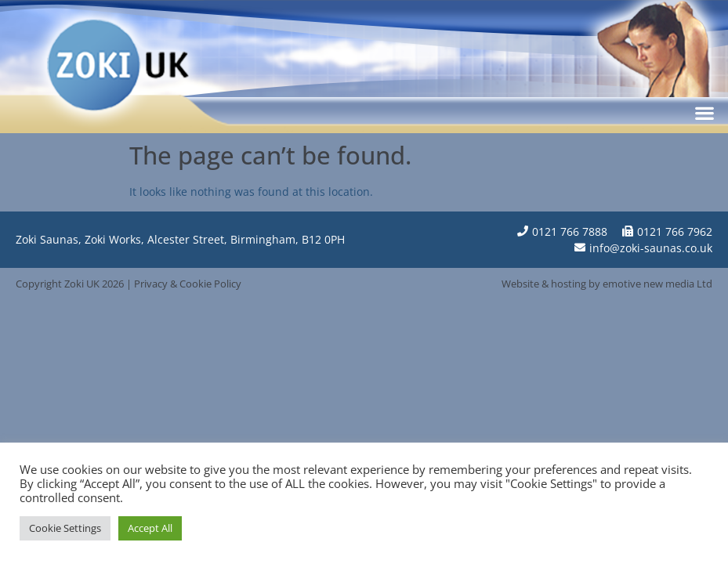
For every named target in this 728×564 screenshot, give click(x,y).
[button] (705, 112)
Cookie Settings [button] (65, 528)
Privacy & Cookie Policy (188, 284)
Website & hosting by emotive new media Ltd (607, 284)
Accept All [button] (150, 528)
